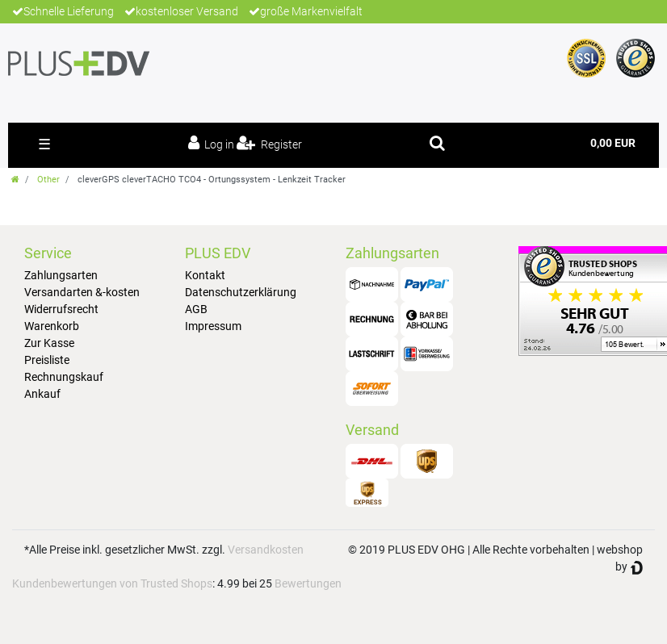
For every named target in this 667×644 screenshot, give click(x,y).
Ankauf (42, 394)
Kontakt (205, 275)
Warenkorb (52, 326)
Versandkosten (266, 550)
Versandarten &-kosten (82, 292)
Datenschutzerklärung (241, 292)
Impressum (213, 326)
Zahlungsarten (61, 275)
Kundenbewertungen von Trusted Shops (112, 583)
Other (48, 180)
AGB (196, 309)
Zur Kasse (49, 343)
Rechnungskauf (64, 377)
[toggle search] (437, 143)
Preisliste (47, 360)
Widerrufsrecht (61, 309)
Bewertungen (308, 583)
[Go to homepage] (15, 180)
